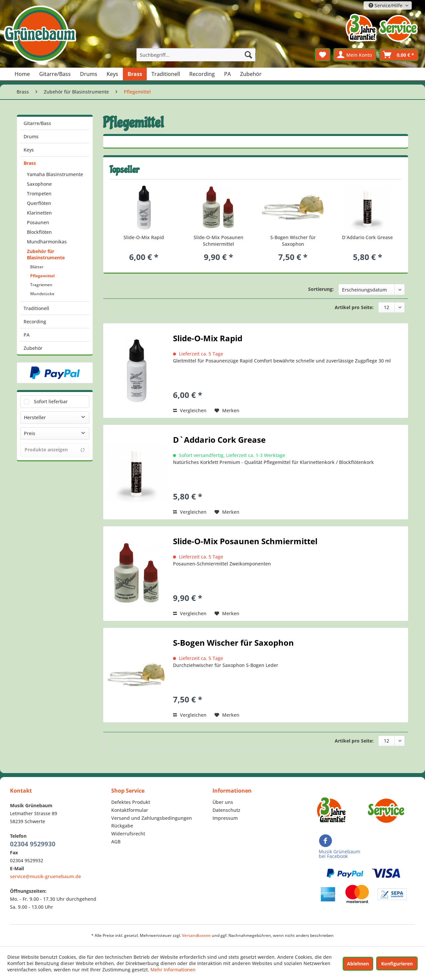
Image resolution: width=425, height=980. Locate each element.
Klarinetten (39, 213)
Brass (30, 163)
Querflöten (39, 203)
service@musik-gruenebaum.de (45, 876)
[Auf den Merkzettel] (227, 411)
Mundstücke (42, 294)
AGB (116, 842)
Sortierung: (321, 289)
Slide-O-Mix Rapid (144, 237)
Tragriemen (41, 285)
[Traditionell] (166, 74)
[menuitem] (196, 55)
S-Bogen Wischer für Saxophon (293, 241)
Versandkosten (196, 935)
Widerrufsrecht (128, 834)
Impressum (225, 818)
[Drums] (89, 74)
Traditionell (36, 308)
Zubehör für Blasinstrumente (46, 254)
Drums (31, 136)
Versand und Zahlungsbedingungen (152, 818)
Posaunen (38, 222)
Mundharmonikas (47, 242)
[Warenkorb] (399, 55)
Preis (30, 433)
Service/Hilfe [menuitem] (386, 5)
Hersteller (35, 417)
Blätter (37, 267)
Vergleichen (190, 410)
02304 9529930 (33, 844)
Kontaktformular (130, 810)
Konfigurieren (397, 964)
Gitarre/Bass (37, 123)
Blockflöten (39, 232)
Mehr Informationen (173, 970)
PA (27, 335)
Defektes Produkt (131, 802)
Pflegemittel (42, 276)
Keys (29, 150)
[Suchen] (248, 55)
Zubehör (33, 348)
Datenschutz (226, 810)
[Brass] (135, 74)
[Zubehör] (251, 74)
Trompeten (39, 194)
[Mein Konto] (355, 55)
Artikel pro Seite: (354, 307)
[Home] (22, 74)
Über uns (223, 802)
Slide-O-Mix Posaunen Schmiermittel (218, 241)
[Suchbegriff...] (196, 55)
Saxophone (39, 184)
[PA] (227, 74)
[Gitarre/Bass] (55, 74)
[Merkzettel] (323, 55)
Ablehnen (358, 964)
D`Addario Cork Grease (367, 237)
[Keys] (112, 74)
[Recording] (202, 74)
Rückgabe (122, 826)
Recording (35, 322)
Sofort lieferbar (51, 401)
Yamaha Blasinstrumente (55, 174)
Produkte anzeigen (55, 450)
